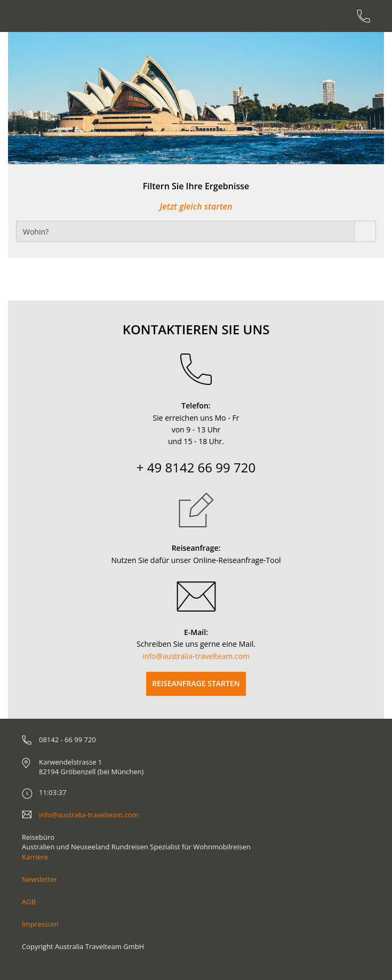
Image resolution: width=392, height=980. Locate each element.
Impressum (40, 924)
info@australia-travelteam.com (196, 656)
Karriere (35, 857)
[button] (39, 98)
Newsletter (39, 879)
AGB (29, 902)
